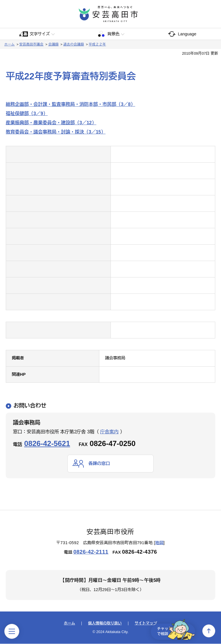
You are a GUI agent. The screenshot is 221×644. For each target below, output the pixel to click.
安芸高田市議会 (31, 44)
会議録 (54, 44)
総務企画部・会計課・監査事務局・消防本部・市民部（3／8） (71, 104)
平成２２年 (97, 44)
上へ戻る (209, 631)
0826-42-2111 (91, 552)
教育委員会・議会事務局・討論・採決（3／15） (56, 132)
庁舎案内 (109, 432)
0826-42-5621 (47, 443)
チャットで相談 (173, 631)
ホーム (9, 44)
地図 (159, 543)
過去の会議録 (74, 44)
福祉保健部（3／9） (27, 114)
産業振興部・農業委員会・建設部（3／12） (51, 123)
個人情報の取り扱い (105, 624)
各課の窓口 (100, 463)
